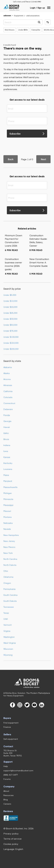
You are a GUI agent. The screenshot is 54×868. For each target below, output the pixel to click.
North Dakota (10, 565)
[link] (36, 2)
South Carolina (10, 595)
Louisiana (8, 469)
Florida (7, 415)
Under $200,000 (11, 349)
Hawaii (7, 427)
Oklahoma (8, 577)
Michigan (8, 493)
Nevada (7, 529)
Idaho (6, 433)
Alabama (8, 367)
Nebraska (8, 523)
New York (8, 553)
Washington (9, 637)
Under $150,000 (11, 343)
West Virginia (10, 643)
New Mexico (9, 547)
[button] (49, 8)
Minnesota (8, 499)
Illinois (6, 439)
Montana (7, 517)
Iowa (6, 451)
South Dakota (10, 601)
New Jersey (9, 541)
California (8, 391)
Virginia (7, 631)
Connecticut (9, 403)
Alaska (6, 373)
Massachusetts (10, 487)
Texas (6, 613)
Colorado (8, 397)
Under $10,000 (10, 301)
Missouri (7, 511)
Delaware (8, 409)
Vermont (7, 625)
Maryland (8, 481)
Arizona (7, 379)
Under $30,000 (10, 319)
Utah (6, 619)
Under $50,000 (10, 325)
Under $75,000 (10, 331)
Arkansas (8, 385)
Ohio (6, 571)
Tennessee (9, 607)
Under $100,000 (11, 337)
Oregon (7, 583)
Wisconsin (8, 649)
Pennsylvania (9, 589)
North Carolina (10, 559)
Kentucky (8, 463)
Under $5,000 (10, 295)
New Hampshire (11, 535)
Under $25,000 (10, 313)
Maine (6, 475)
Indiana (7, 445)
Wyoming (8, 655)
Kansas (7, 457)
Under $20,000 (10, 307)
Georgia (7, 421)
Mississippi (8, 505)
